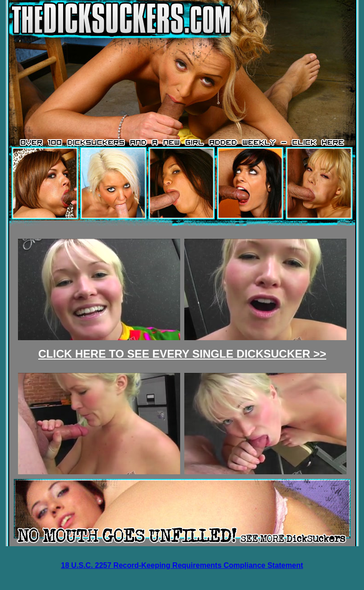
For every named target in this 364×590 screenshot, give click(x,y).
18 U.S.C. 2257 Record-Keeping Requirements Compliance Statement (182, 565)
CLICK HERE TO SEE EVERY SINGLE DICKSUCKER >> (182, 354)
